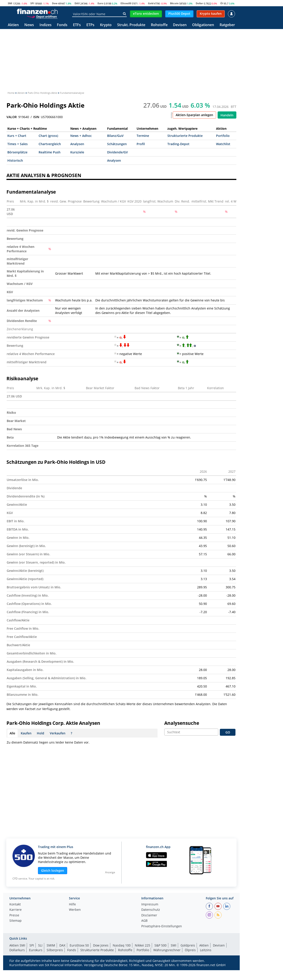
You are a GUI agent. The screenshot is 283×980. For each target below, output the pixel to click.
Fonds (62, 25)
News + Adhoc (81, 136)
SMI (10, 3)
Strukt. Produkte (131, 25)
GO (228, 732)
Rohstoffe (159, 25)
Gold (151, 3)
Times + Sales (18, 144)
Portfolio (223, 136)
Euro (100, 3)
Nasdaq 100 (122, 945)
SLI (40, 945)
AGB (144, 921)
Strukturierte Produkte (185, 136)
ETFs (77, 25)
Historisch (15, 160)
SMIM (51, 945)
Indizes (46, 25)
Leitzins (206, 950)
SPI (32, 3)
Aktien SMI (17, 945)
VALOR (12, 117)
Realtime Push (50, 152)
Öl (222, 3)
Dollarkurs (17, 950)
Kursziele (77, 152)
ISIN (36, 117)
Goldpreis (188, 945)
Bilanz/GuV (115, 136)
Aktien (13, 25)
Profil (141, 144)
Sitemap (16, 921)
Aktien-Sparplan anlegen (194, 115)
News (29, 25)
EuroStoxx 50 (79, 945)
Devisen (180, 25)
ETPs (90, 25)
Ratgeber (227, 25)
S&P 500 (160, 945)
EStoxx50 (126, 3)
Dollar (199, 3)
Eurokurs (36, 950)
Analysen (77, 144)
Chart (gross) (48, 136)
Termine (143, 136)
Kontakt (15, 905)
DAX (77, 3)
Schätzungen (117, 144)
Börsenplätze (17, 152)
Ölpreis (190, 950)
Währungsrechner (167, 950)
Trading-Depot (178, 144)
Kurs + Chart (17, 136)
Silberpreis (55, 950)
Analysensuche (182, 723)
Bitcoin (174, 3)
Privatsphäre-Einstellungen (162, 926)
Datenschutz (151, 910)
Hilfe (72, 905)
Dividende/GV (118, 152)
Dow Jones (101, 945)
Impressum (150, 905)
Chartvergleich (50, 144)
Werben (75, 910)
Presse (14, 915)
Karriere (16, 910)
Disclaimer (149, 915)
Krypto (106, 25)
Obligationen (203, 25)
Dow (55, 3)
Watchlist (223, 144)
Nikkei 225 (143, 945)
